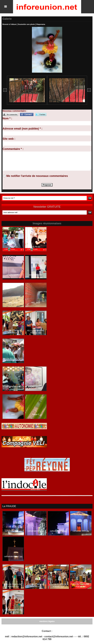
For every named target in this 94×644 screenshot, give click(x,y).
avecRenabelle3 (13, 275)
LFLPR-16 (13, 247)
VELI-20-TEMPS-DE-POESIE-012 (58, 585)
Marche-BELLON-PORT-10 (13, 359)
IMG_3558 (36, 302)
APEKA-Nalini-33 (36, 386)
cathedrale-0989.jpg (58, 531)
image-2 (36, 414)
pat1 (13, 414)
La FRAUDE (9, 506)
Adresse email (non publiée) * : (22, 128)
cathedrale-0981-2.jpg (13, 556)
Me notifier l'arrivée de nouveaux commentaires (37, 176)
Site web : (9, 138)
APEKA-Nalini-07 (13, 386)
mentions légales (47, 621)
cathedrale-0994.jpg (36, 531)
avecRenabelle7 (36, 275)
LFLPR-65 (36, 247)
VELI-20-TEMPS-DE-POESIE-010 (13, 611)
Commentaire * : (13, 149)
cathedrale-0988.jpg (13, 531)
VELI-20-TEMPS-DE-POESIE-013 (13, 332)
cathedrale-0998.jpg (81, 531)
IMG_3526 (13, 302)
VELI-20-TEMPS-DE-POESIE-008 (13, 585)
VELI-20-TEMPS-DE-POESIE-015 (81, 585)
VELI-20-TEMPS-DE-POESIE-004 (36, 332)
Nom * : (7, 118)
